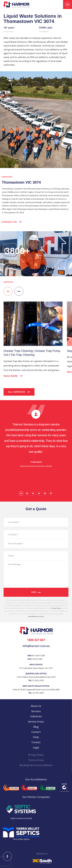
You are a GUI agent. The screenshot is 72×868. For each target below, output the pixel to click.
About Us (36, 706)
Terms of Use (36, 760)
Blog (36, 727)
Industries (36, 716)
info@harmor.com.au (36, 646)
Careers (36, 732)
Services (36, 711)
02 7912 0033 (38, 693)
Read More (13, 376)
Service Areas (36, 722)
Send (34, 592)
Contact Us (12, 222)
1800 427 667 (36, 640)
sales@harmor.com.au (36, 616)
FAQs (36, 737)
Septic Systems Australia (21, 818)
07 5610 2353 (38, 680)
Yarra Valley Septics (21, 839)
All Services (19, 392)
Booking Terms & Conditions (36, 765)
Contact (36, 742)
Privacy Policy (56, 608)
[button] (6, 268)
